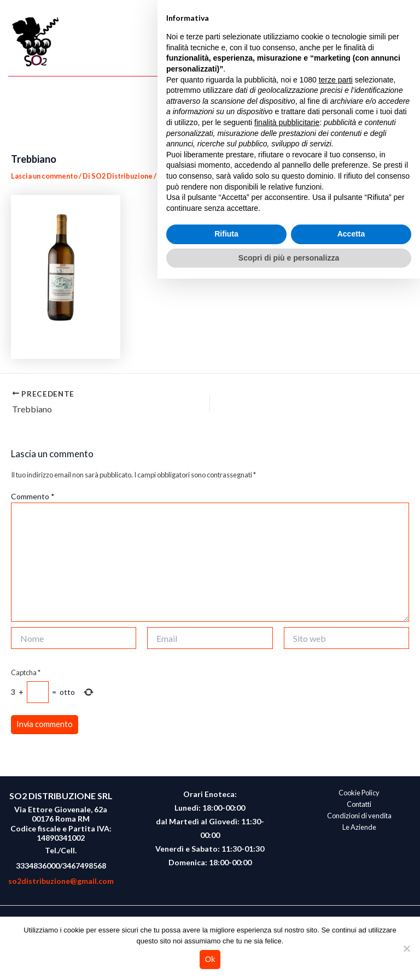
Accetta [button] (351, 935)
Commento (33, 496)
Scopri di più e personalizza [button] (289, 959)
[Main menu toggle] (401, 42)
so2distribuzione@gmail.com (61, 881)
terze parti (336, 781)
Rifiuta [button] (226, 935)
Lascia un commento (44, 176)
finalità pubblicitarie (287, 823)
